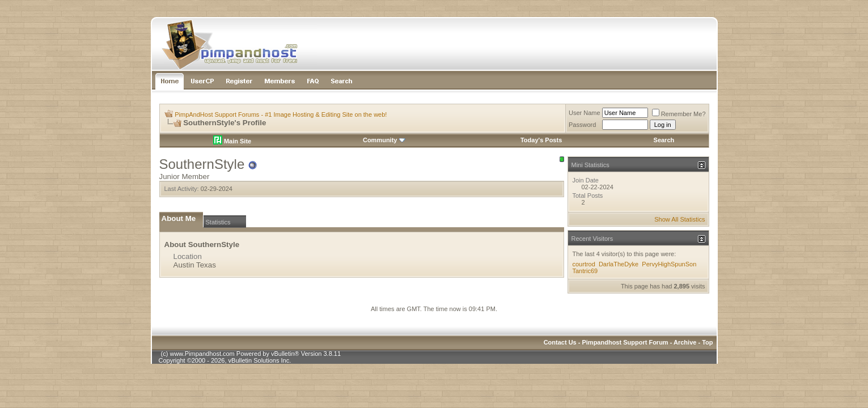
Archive (685, 342)
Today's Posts (541, 140)
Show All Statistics (679, 219)
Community (384, 140)
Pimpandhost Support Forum (625, 342)
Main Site (232, 141)
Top (707, 342)
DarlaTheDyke (619, 264)
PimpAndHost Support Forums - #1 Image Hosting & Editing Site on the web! (281, 114)
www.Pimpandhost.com (202, 354)
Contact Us (560, 342)
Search (664, 140)
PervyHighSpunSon (669, 264)
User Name (585, 113)
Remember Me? (679, 114)
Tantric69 (585, 271)
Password (582, 125)
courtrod (584, 264)
